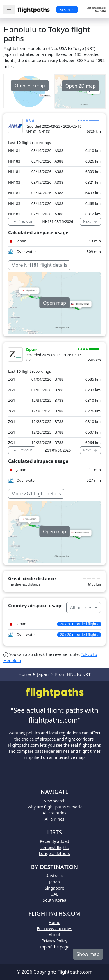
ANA (30, 121)
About (55, 935)
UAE (54, 894)
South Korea (54, 900)
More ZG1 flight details (36, 494)
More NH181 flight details (39, 265)
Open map (54, 303)
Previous (23, 221)
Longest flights (54, 847)
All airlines (82, 608)
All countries (54, 813)
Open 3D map (30, 86)
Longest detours (55, 853)
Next (90, 221)
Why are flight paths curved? (54, 807)
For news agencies (54, 929)
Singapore (54, 888)
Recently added (54, 841)
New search (54, 801)
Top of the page (54, 947)
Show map (88, 954)
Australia (55, 876)
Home (25, 674)
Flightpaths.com (75, 972)
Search (67, 10)
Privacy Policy (54, 941)
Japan (43, 674)
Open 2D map (81, 86)
